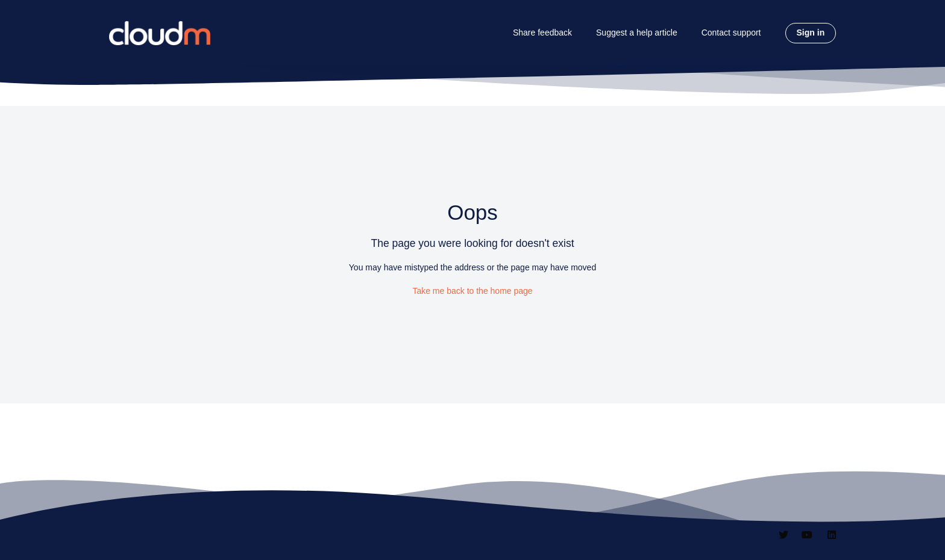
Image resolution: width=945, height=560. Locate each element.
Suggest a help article (637, 33)
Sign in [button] (811, 33)
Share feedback (542, 33)
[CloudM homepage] (160, 33)
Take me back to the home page (472, 291)
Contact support (731, 33)
